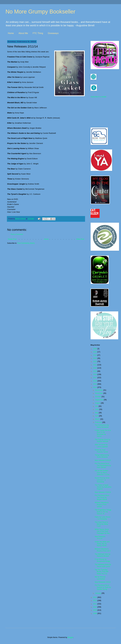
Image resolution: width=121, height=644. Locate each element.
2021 (95, 365)
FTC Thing (38, 33)
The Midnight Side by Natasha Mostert (103, 555)
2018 (95, 374)
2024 (95, 355)
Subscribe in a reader (98, 97)
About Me (23, 33)
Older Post (80, 239)
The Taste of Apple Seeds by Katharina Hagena (103, 487)
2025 (95, 352)
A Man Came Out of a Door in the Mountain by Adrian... (103, 433)
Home (11, 33)
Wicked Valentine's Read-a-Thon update (102, 505)
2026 (95, 349)
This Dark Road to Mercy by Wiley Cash (101, 524)
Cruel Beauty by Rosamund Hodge (102, 560)
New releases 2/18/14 (103, 492)
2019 (95, 371)
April (97, 416)
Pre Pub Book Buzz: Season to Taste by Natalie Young (103, 587)
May (97, 413)
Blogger (70, 637)
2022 (95, 361)
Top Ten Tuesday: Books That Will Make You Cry (102, 572)
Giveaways (53, 33)
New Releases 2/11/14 (100, 537)
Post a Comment (17, 234)
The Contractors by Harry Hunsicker (102, 426)
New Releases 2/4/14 (103, 582)
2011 (95, 604)
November (99, 393)
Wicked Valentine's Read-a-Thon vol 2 (103, 550)
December (99, 390)
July (97, 406)
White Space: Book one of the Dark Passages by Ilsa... (103, 531)
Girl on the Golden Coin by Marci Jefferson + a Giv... (103, 473)
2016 (95, 381)
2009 (95, 610)
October (98, 397)
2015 (95, 384)
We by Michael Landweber (100, 578)
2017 (95, 378)
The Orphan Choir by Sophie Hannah (102, 440)
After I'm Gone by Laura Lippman (101, 446)
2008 (95, 613)
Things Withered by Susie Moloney (102, 456)
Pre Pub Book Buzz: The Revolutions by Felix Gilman (103, 465)
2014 (95, 387)
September (99, 400)
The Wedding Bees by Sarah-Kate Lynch (103, 565)
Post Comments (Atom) (26, 243)
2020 (95, 368)
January (98, 593)
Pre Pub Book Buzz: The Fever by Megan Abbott (102, 497)
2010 (95, 607)
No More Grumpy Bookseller (40, 12)
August (98, 403)
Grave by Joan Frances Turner (101, 451)
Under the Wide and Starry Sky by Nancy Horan (102, 544)
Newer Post (12, 239)
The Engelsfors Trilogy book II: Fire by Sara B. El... (103, 512)
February (99, 422)
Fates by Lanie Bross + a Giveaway (103, 518)
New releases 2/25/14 (103, 460)
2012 (95, 601)
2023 (95, 358)
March (98, 419)
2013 (95, 597)
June (97, 409)
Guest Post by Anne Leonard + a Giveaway (102, 480)
